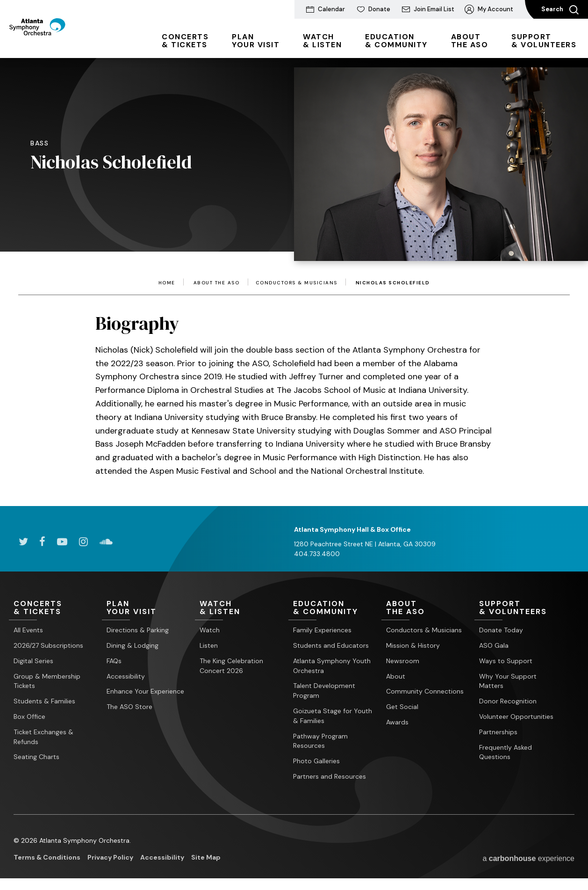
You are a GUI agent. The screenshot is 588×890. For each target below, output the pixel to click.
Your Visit (256, 41)
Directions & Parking (138, 630)
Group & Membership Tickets (47, 681)
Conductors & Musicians (297, 283)
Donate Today (501, 630)
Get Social (402, 707)
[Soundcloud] (106, 542)
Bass (39, 143)
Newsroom (403, 661)
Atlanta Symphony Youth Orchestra (332, 666)
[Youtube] (62, 542)
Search (560, 10)
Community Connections (425, 692)
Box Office (29, 717)
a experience (528, 858)
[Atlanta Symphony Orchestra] (61, 43)
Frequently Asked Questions (506, 752)
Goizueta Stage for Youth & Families (333, 716)
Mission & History (413, 646)
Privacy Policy (110, 857)
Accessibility (126, 676)
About (396, 676)
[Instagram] (83, 542)
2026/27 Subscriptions (48, 646)
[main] (294, 268)
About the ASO (217, 283)
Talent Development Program (324, 691)
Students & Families (44, 702)
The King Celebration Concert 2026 (231, 666)
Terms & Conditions (47, 857)
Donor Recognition (508, 702)
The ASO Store (129, 707)
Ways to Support (506, 661)
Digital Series (33, 661)
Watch (210, 630)
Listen (209, 646)
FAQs (114, 661)
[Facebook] (42, 542)
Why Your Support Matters (508, 681)
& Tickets (185, 41)
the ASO (470, 41)
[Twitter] (23, 542)
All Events (28, 630)
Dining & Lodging (133, 646)
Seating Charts (36, 757)
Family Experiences (322, 630)
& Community (396, 41)
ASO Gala (494, 646)
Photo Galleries (316, 761)
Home (167, 283)
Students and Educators (331, 646)
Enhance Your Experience (145, 692)
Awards (397, 723)
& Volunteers (544, 41)
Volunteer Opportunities (516, 717)
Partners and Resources (330, 777)
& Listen (322, 41)
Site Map (206, 857)
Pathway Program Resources (320, 741)
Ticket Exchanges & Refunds (43, 737)
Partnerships (498, 732)
